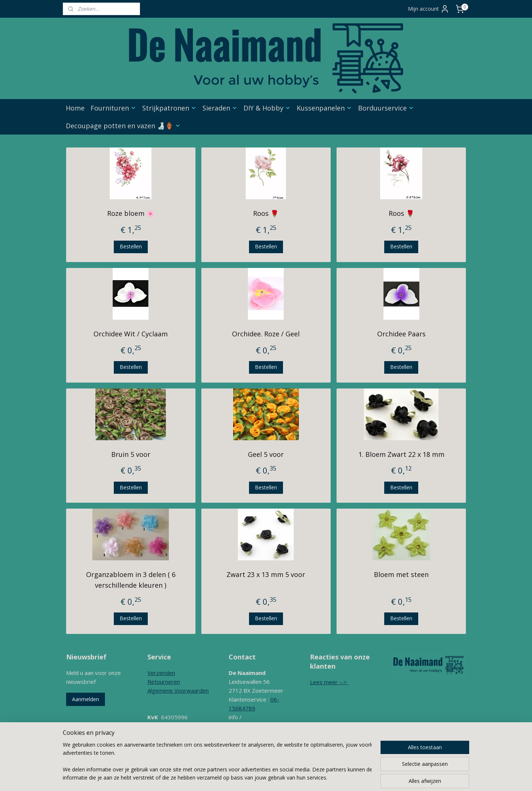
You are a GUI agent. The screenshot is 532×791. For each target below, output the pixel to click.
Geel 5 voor (266, 454)
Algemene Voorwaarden (178, 690)
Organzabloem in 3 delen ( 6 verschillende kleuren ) (131, 580)
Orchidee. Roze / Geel (266, 334)
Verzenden (161, 673)
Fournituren (113, 108)
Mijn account (429, 9)
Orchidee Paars (401, 334)
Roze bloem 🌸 (131, 213)
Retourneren (164, 682)
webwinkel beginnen (309, 774)
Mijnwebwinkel (373, 774)
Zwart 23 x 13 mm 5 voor (266, 574)
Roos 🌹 (266, 213)
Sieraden (220, 108)
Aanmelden (86, 699)
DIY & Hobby (267, 108)
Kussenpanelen (324, 108)
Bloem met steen (401, 574)
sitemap (265, 774)
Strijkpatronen (169, 108)
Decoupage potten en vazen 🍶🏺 (123, 126)
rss (281, 774)
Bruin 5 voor (131, 454)
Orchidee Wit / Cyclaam (131, 334)
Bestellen (131, 246)
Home (75, 108)
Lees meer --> (329, 682)
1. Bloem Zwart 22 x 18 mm (401, 454)
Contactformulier (250, 744)
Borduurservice (386, 108)
